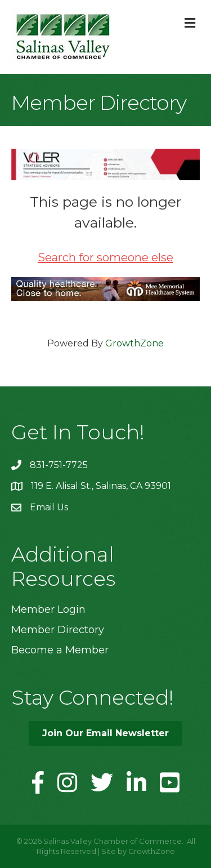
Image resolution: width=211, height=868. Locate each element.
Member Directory (58, 630)
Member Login (48, 609)
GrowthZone (134, 343)
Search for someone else (105, 257)
